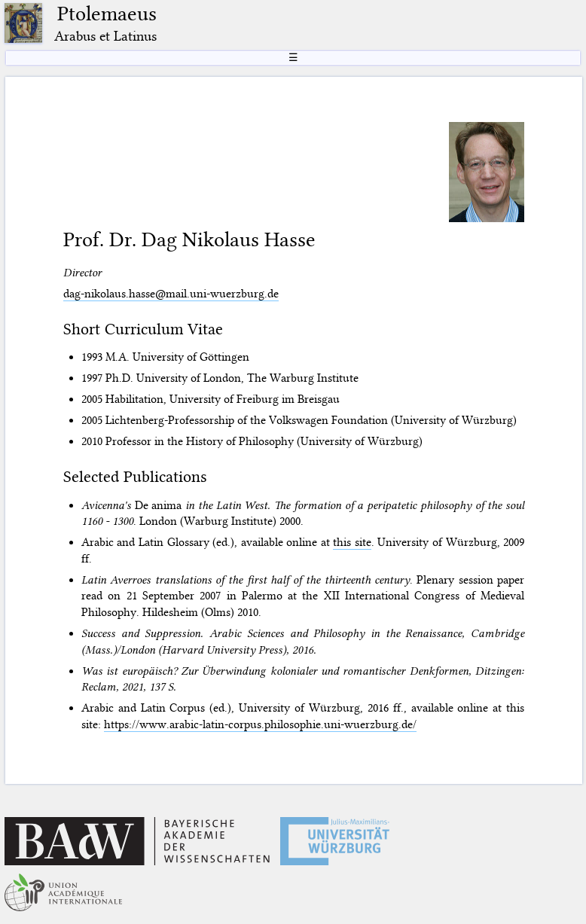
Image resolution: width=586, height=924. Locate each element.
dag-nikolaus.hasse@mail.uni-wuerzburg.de (171, 294)
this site (352, 542)
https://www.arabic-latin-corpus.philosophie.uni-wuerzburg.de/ (260, 724)
